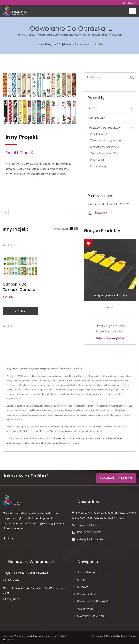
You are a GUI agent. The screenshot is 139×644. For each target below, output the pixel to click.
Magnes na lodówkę (67, 438)
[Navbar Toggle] (132, 11)
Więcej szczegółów (110, 339)
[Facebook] (4, 538)
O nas (81, 580)
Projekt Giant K (99, 134)
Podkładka (102, 438)
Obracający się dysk (34, 443)
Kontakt (76, 443)
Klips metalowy (115, 438)
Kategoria (51, 44)
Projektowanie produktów (73, 44)
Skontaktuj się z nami (91, 616)
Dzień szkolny (98, 166)
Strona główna (87, 572)
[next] (74, 212)
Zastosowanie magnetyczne (106, 140)
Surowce (93, 108)
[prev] (6, 212)
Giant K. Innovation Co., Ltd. (39, 636)
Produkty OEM (97, 118)
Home (39, 44)
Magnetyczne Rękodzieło (105, 147)
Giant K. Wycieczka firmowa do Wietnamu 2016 (33, 590)
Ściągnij (97, 213)
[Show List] (76, 229)
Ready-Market (128, 636)
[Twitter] (8, 538)
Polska (131, 3)
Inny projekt (96, 44)
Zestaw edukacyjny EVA (104, 153)
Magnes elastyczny (87, 438)
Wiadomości (85, 608)
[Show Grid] (71, 229)
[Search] (106, 77)
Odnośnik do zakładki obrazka (19, 287)
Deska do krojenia (15, 443)
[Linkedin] (13, 538)
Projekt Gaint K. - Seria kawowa (26, 573)
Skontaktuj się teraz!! (116, 479)
